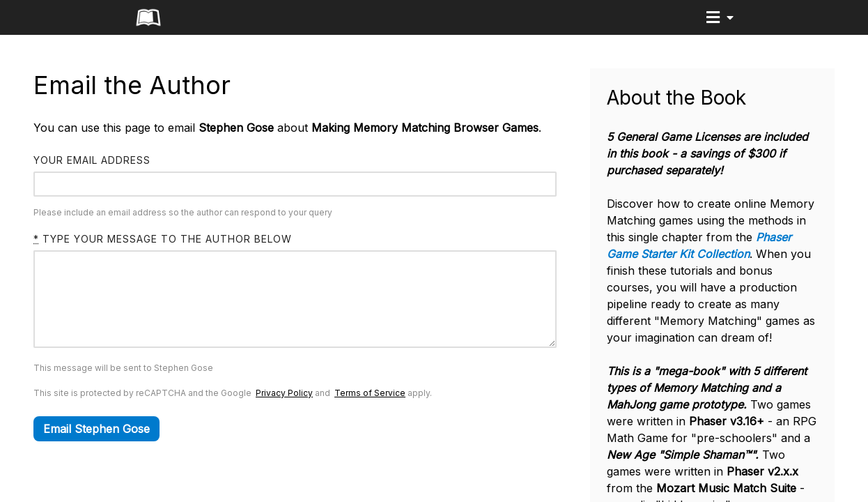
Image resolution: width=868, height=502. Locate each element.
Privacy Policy (284, 414)
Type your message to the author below (163, 239)
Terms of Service (370, 414)
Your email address (92, 160)
